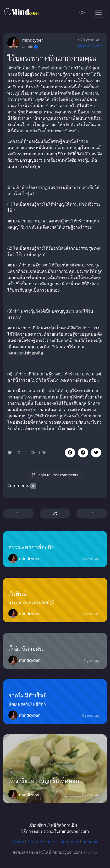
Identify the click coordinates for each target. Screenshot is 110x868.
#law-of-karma (90, 46)
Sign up (35, 842)
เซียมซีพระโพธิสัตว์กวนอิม (53, 825)
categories (69, 842)
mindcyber (33, 40)
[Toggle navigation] (98, 12)
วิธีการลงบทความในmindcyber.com (55, 831)
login (51, 842)
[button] (83, 453)
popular (90, 842)
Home (18, 842)
